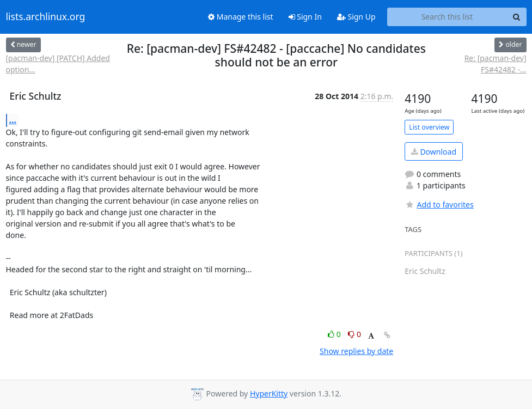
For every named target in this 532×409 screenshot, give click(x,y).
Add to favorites (439, 204)
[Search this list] (447, 17)
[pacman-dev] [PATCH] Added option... (58, 64)
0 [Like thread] (335, 334)
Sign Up (356, 17)
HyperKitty (269, 393)
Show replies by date (356, 351)
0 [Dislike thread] (354, 334)
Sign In (305, 17)
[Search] (517, 17)
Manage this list (241, 17)
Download (434, 152)
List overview (429, 127)
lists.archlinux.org (46, 17)
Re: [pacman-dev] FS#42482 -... (496, 64)
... (13, 120)
